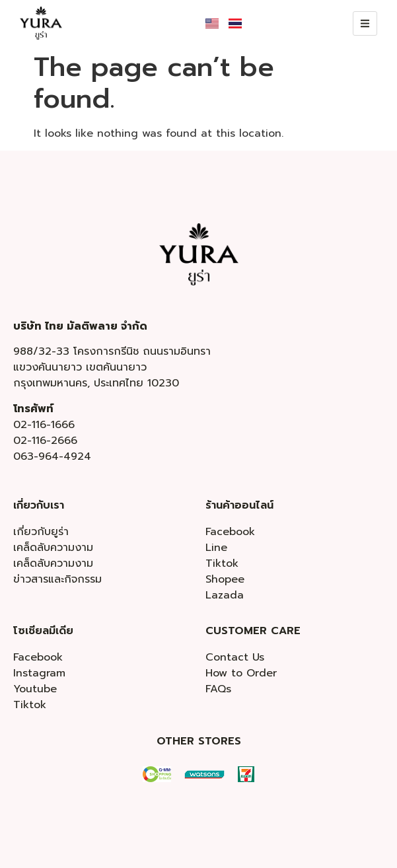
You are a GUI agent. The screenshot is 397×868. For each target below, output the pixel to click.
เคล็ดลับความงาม (53, 548)
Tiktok (222, 563)
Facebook (230, 532)
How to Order (241, 673)
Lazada (225, 595)
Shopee (225, 579)
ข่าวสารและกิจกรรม (57, 579)
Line (216, 548)
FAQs (218, 689)
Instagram (39, 673)
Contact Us (235, 657)
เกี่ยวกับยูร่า (41, 532)
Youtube (35, 689)
